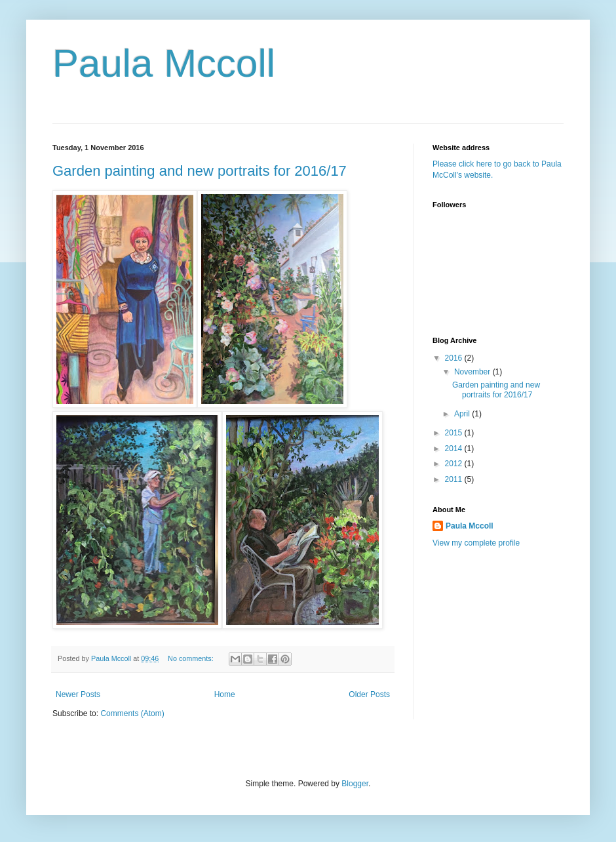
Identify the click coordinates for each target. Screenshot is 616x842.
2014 (455, 449)
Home (225, 694)
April (463, 414)
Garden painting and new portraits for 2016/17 (200, 171)
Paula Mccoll (164, 63)
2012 (455, 464)
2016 (455, 358)
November (473, 372)
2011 (455, 479)
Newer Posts (78, 694)
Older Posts (369, 694)
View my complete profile (476, 543)
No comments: (192, 658)
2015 (455, 433)
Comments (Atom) (132, 713)
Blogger (355, 784)
